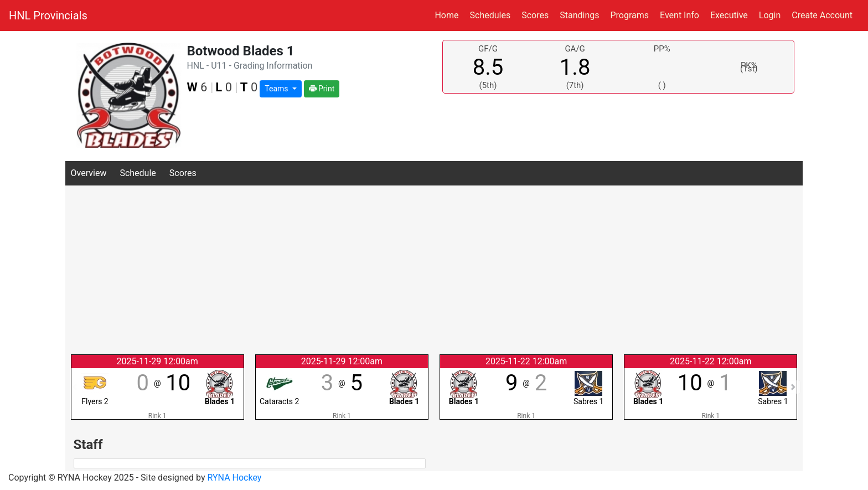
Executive (729, 15)
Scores (537, 14)
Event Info (680, 15)
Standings (579, 15)
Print (322, 89)
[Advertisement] (434, 269)
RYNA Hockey (235, 478)
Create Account (822, 15)
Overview (89, 173)
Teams (277, 89)
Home (446, 15)
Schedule (138, 173)
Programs (629, 15)
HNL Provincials (48, 16)
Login (770, 15)
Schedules (490, 15)
